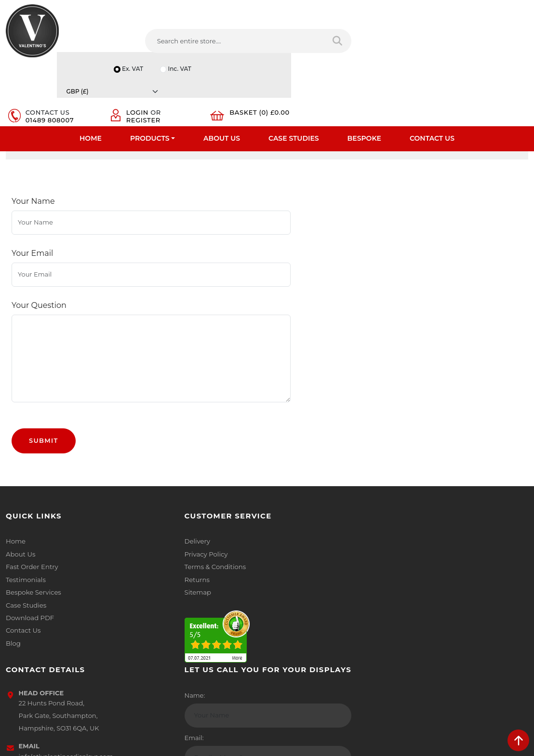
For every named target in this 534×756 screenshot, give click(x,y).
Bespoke (364, 75)
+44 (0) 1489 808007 (318, 599)
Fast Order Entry (32, 523)
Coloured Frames (256, 149)
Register (400, 40)
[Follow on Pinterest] (353, 621)
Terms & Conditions (169, 523)
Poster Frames (72, 149)
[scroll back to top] (518, 740)
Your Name (33, 213)
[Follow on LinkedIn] (317, 621)
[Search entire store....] (165, 43)
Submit (44, 397)
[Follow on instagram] (371, 621)
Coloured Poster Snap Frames (162, 149)
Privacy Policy (160, 510)
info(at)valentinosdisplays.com (333, 559)
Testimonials (25, 535)
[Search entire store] (247, 43)
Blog (13, 598)
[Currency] (487, 7)
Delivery (152, 498)
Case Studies (294, 75)
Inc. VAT (420, 7)
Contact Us (432, 75)
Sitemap (153, 548)
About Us (222, 75)
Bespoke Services (33, 548)
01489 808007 (317, 40)
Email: (416, 555)
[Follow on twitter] (299, 621)
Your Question (39, 280)
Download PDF (30, 573)
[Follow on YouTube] (335, 621)
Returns (152, 535)
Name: (417, 512)
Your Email (32, 246)
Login (394, 32)
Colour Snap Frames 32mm (347, 149)
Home (91, 75)
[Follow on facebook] (281, 621)
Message (420, 597)
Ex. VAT (373, 7)
